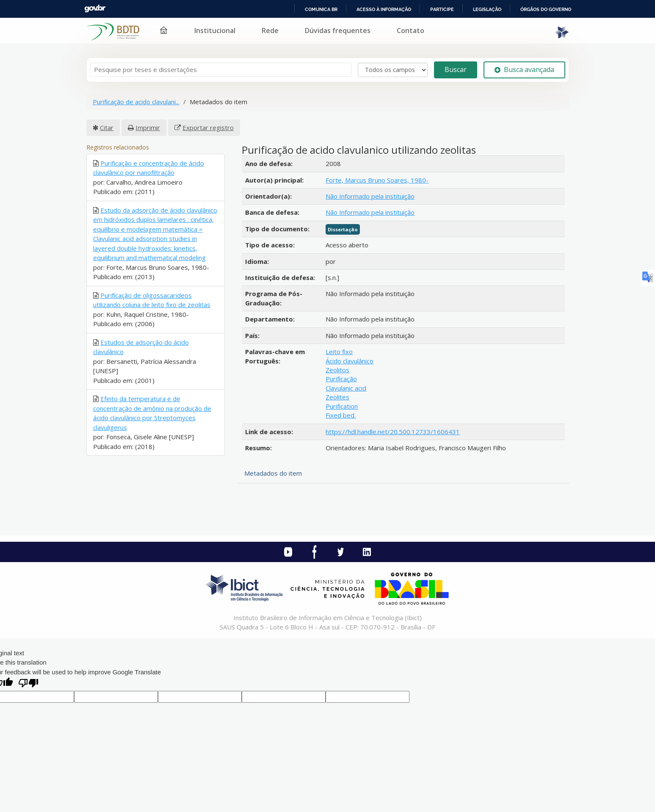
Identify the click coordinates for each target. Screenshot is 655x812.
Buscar (456, 69)
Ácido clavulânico (350, 361)
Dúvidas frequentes (338, 30)
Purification (342, 406)
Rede (270, 30)
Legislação (487, 9)
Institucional (215, 30)
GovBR (95, 9)
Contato (410, 30)
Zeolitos (337, 370)
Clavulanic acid (346, 388)
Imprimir (148, 127)
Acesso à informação (384, 9)
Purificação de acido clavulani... (136, 102)
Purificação (341, 379)
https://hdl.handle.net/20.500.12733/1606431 (393, 432)
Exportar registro (208, 127)
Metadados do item (273, 473)
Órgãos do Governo (546, 9)
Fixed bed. (341, 415)
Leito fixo (339, 352)
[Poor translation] (28, 684)
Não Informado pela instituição (370, 196)
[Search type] (393, 70)
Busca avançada (524, 69)
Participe (442, 9)
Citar (107, 127)
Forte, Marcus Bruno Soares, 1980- (377, 180)
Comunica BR (321, 9)
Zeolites (337, 397)
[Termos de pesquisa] (221, 70)
